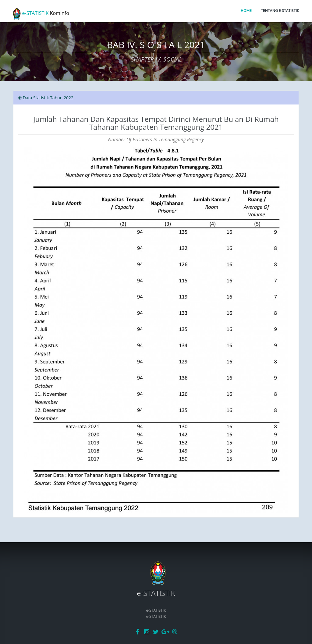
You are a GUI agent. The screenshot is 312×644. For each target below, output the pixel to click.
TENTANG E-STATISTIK (280, 11)
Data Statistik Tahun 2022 (46, 98)
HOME (246, 11)
